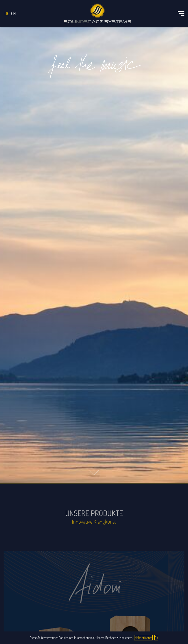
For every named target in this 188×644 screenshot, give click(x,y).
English (13, 13)
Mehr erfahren (143, 638)
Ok (156, 638)
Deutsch (7, 13)
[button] (94, 473)
